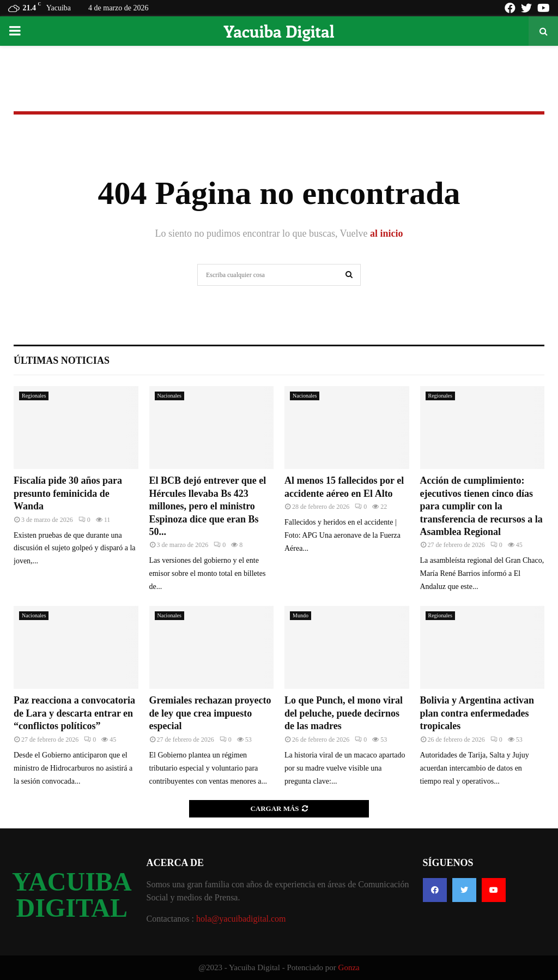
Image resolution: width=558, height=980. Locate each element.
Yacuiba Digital (279, 31)
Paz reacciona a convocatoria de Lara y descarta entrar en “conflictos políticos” (74, 713)
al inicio (387, 233)
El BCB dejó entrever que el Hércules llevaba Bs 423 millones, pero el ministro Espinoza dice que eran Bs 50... (208, 506)
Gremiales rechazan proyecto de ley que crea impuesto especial (210, 713)
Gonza (349, 967)
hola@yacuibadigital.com (241, 919)
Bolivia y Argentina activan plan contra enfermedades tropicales (477, 713)
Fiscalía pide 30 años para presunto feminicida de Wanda (68, 493)
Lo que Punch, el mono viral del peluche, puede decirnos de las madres (344, 713)
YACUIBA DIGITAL (72, 895)
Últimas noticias (62, 360)
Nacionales (169, 396)
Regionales (34, 396)
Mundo (301, 615)
